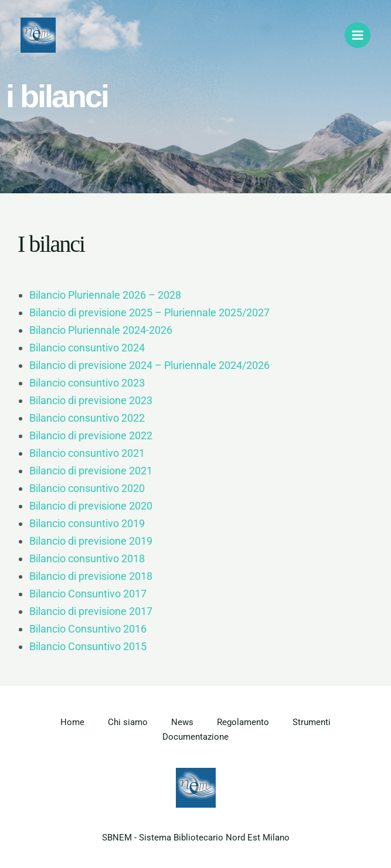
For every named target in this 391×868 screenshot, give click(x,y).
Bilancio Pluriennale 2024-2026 (101, 330)
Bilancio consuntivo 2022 (87, 418)
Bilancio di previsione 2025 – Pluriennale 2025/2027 (149, 312)
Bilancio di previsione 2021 (91, 471)
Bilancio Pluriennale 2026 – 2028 (105, 295)
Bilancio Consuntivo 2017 (88, 594)
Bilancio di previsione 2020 (91, 506)
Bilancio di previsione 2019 (91, 541)
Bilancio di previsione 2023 (91, 400)
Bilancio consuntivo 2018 (87, 558)
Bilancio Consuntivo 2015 (88, 646)
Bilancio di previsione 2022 (91, 435)
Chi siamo (128, 722)
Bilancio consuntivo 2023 (87, 383)
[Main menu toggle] (358, 35)
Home (72, 722)
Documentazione (195, 737)
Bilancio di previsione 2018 (91, 576)
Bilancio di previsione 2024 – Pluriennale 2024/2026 (149, 365)
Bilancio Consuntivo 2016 (88, 629)
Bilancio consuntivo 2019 (87, 523)
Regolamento (243, 722)
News (182, 722)
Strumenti (312, 722)
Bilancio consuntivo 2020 (87, 488)
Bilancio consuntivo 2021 (87, 453)
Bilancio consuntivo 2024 (87, 348)
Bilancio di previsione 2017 (91, 611)
